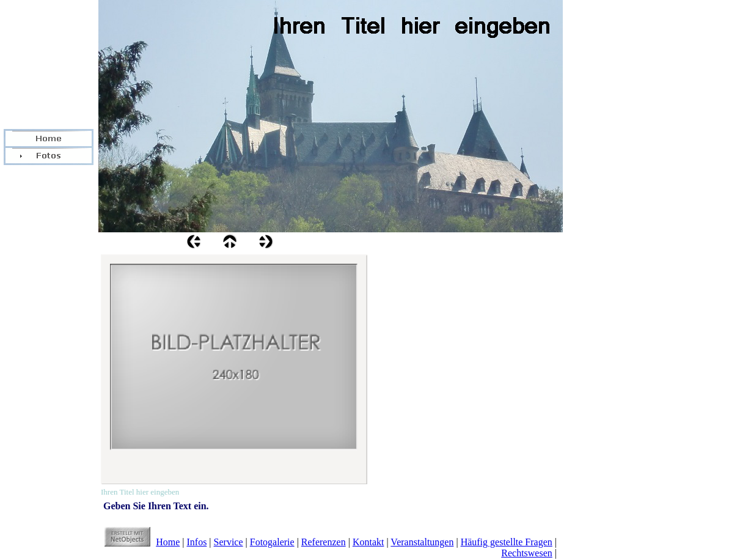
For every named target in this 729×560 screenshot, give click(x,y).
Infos (196, 542)
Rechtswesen (527, 553)
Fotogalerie (272, 542)
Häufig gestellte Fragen (507, 542)
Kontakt (368, 542)
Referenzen (324, 542)
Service (229, 542)
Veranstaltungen (422, 542)
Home (168, 542)
